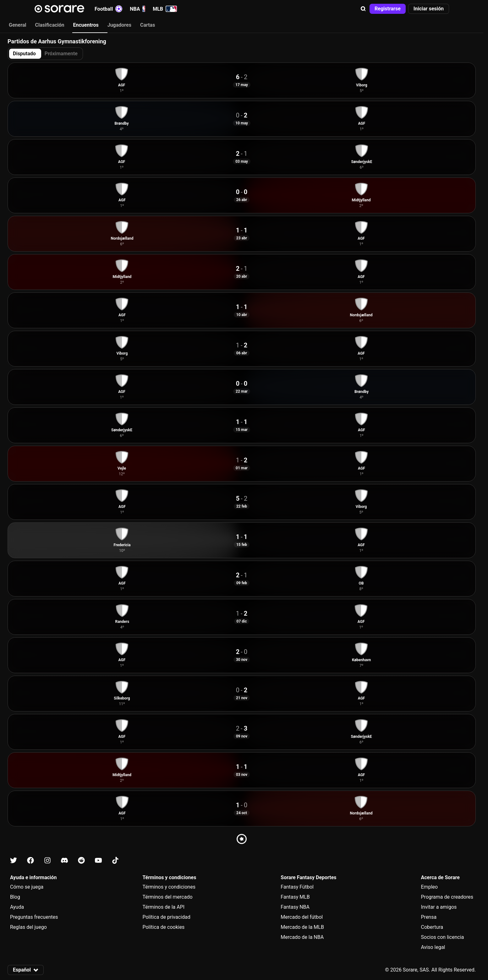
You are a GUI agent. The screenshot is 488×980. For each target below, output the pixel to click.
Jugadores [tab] (119, 25)
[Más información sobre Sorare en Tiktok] (115, 860)
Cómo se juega (27, 887)
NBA (137, 9)
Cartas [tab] (148, 25)
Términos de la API (163, 907)
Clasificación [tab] (50, 25)
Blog (15, 897)
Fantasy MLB (295, 897)
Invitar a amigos (439, 907)
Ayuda (17, 907)
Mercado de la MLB (302, 927)
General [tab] (18, 25)
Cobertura (432, 927)
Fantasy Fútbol (297, 887)
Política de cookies (163, 927)
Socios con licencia (443, 937)
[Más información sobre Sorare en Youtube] (98, 860)
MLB (165, 9)
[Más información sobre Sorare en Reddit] (81, 860)
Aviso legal (433, 947)
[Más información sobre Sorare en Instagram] (47, 860)
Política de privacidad (166, 917)
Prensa (429, 917)
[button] (363, 9)
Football (108, 9)
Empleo (430, 887)
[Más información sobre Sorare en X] (14, 860)
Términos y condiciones (169, 887)
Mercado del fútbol (302, 917)
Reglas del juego (28, 927)
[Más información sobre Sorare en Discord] (64, 860)
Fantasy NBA (295, 907)
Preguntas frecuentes (34, 917)
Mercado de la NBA (302, 937)
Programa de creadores (447, 897)
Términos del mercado (167, 897)
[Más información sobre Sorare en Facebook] (30, 860)
